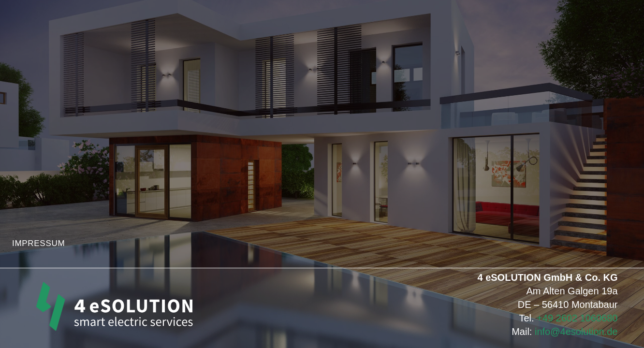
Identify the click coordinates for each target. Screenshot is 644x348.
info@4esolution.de (576, 332)
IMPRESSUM (38, 243)
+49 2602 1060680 (577, 318)
